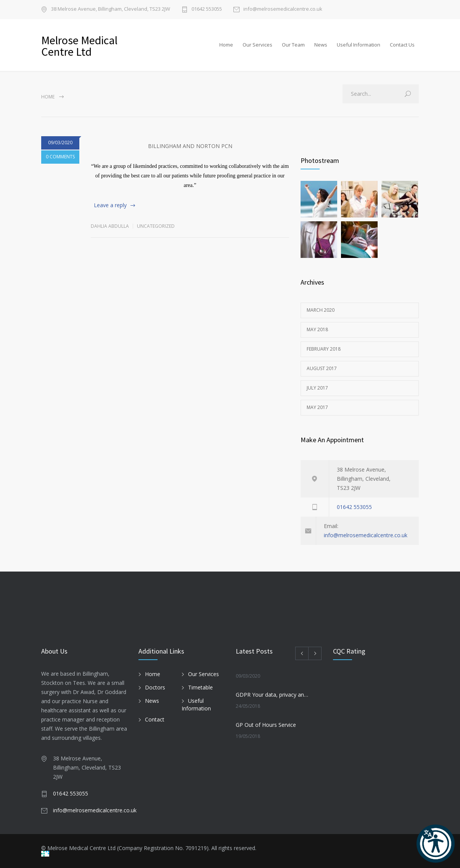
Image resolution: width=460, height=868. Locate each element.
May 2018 (317, 329)
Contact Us (402, 45)
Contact (155, 719)
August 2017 (322, 368)
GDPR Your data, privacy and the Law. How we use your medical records (272, 695)
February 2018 (324, 349)
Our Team (293, 45)
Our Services (257, 45)
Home (226, 45)
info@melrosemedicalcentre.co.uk (283, 9)
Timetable (200, 687)
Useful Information (359, 45)
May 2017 (317, 407)
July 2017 (317, 388)
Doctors (155, 687)
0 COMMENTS (60, 157)
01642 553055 (207, 9)
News (321, 45)
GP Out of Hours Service (266, 725)
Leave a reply (110, 205)
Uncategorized (156, 226)
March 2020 (321, 310)
